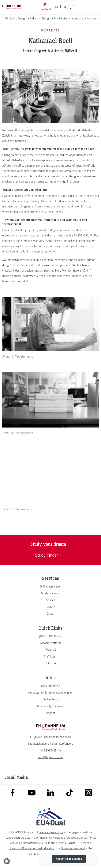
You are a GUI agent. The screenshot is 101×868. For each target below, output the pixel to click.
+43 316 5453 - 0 (51, 751)
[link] (50, 587)
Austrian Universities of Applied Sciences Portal (67, 838)
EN (64, 7)
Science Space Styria (51, 832)
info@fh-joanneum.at (51, 757)
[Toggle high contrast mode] (46, 7)
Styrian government (73, 848)
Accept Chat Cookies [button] (69, 859)
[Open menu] (96, 7)
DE (57, 7)
